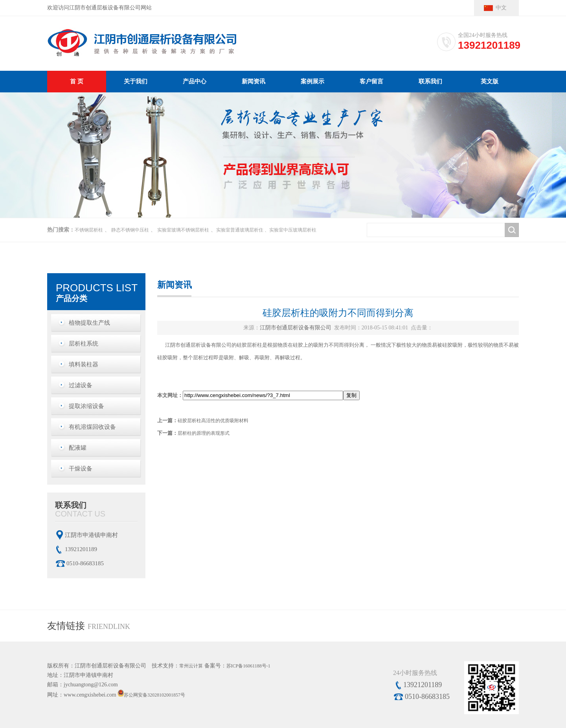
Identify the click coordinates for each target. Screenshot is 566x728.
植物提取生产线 (89, 323)
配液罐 (78, 448)
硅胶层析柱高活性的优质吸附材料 (213, 421)
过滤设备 (81, 385)
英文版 (490, 81)
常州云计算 (191, 666)
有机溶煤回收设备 (92, 427)
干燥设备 (81, 469)
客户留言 (371, 81)
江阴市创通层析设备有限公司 (296, 328)
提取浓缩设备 (86, 406)
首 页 (77, 81)
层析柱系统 (84, 344)
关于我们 (136, 81)
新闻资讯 (254, 81)
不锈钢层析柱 (89, 230)
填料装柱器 (84, 364)
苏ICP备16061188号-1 (248, 666)
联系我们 (430, 81)
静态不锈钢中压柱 (130, 230)
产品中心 (195, 81)
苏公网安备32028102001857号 (154, 695)
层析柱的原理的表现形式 (204, 433)
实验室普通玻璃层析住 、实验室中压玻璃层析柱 (266, 230)
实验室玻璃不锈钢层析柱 (183, 230)
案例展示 (312, 81)
